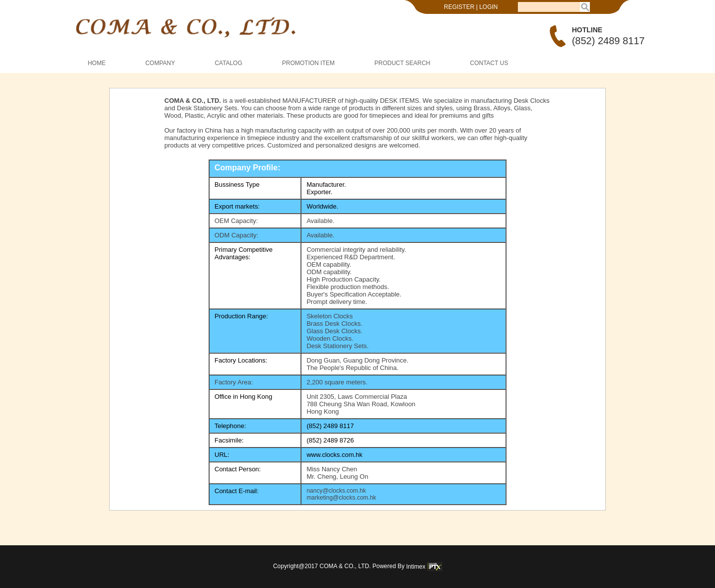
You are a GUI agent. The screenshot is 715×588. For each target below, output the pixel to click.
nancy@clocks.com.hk (336, 491)
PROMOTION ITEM (308, 63)
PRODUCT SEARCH (402, 63)
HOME (97, 63)
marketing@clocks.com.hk (341, 498)
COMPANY (160, 63)
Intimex (424, 567)
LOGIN (488, 7)
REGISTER (459, 7)
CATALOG (228, 63)
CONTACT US (489, 63)
